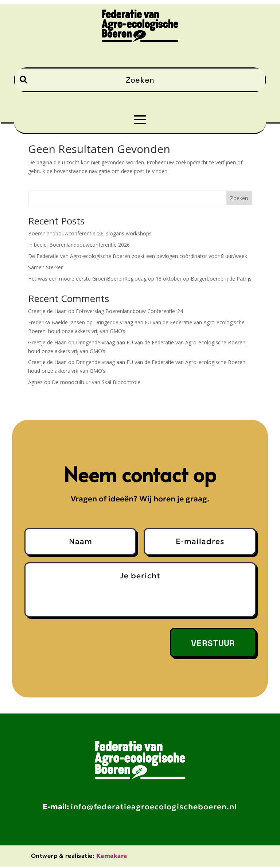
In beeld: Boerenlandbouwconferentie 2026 (79, 245)
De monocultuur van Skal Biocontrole (96, 382)
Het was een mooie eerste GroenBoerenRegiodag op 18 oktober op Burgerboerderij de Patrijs (140, 279)
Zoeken (239, 198)
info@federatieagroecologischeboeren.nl (154, 808)
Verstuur (213, 643)
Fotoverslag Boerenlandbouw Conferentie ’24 (129, 311)
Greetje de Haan (47, 311)
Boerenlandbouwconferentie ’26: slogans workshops (90, 233)
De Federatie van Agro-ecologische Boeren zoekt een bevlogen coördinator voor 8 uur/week (138, 256)
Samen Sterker (45, 267)
